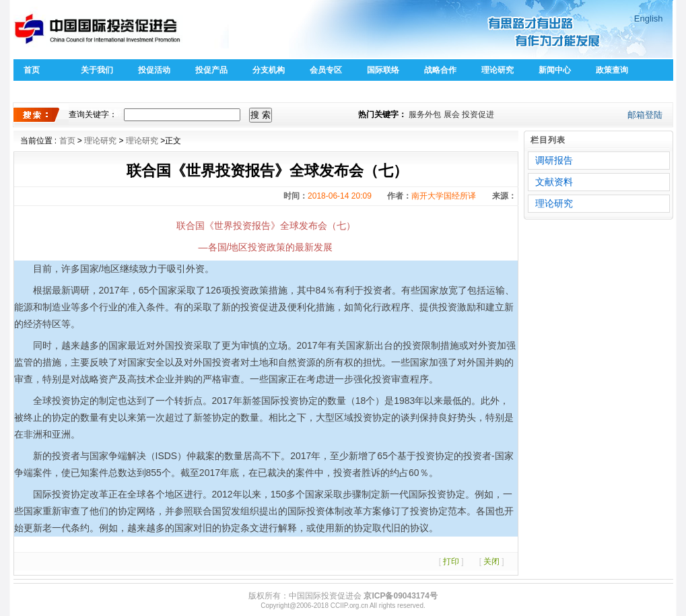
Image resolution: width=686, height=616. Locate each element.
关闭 (491, 561)
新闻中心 (555, 70)
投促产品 (211, 70)
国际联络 (383, 70)
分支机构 (269, 70)
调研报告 (554, 160)
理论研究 (498, 70)
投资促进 (478, 114)
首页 (32, 70)
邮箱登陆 (645, 115)
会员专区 (326, 70)
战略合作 (440, 70)
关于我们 (97, 70)
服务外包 (425, 114)
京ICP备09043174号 (400, 596)
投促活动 (154, 70)
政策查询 (612, 70)
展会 (452, 114)
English (649, 19)
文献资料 (554, 182)
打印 (451, 561)
